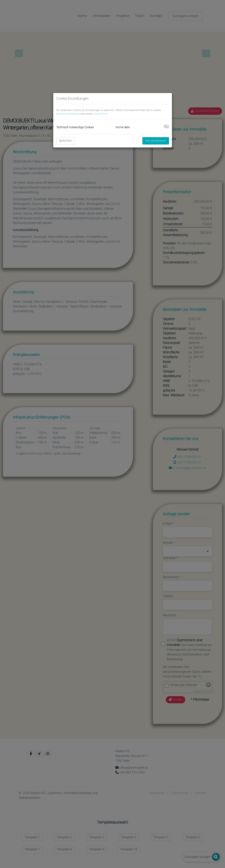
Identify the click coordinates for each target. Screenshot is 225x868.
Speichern (66, 141)
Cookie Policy (100, 114)
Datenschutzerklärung (68, 114)
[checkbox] (166, 126)
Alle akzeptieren (156, 141)
